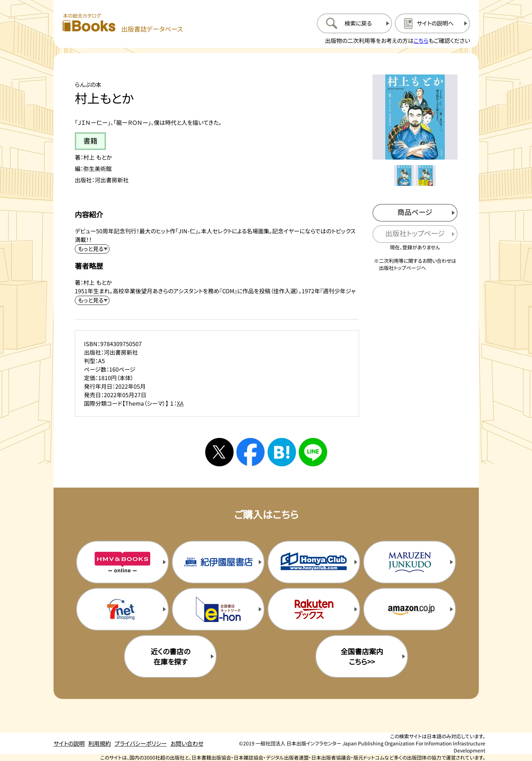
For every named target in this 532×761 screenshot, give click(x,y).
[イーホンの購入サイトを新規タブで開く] (218, 609)
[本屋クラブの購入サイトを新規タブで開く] (314, 562)
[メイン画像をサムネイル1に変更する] (404, 176)
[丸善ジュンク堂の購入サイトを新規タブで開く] (409, 562)
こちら (421, 40)
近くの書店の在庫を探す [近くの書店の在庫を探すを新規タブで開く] (170, 656)
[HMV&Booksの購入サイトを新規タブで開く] (122, 562)
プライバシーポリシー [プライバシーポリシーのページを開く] (141, 743)
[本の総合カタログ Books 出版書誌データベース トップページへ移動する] (123, 23)
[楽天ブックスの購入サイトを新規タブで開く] (314, 609)
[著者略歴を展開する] (92, 300)
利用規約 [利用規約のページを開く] (100, 743)
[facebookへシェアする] (251, 452)
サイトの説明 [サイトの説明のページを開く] (69, 743)
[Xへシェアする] (219, 452)
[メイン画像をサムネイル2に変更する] (426, 176)
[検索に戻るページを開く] (354, 23)
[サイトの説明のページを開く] (432, 23)
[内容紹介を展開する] (92, 249)
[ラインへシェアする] (313, 452)
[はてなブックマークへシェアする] (282, 452)
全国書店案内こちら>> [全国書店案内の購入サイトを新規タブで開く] (362, 656)
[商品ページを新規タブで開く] (415, 213)
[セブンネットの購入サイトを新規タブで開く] (122, 609)
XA (180, 403)
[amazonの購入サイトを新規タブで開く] (409, 609)
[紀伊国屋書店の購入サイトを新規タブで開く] (218, 562)
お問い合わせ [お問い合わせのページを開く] (187, 743)
